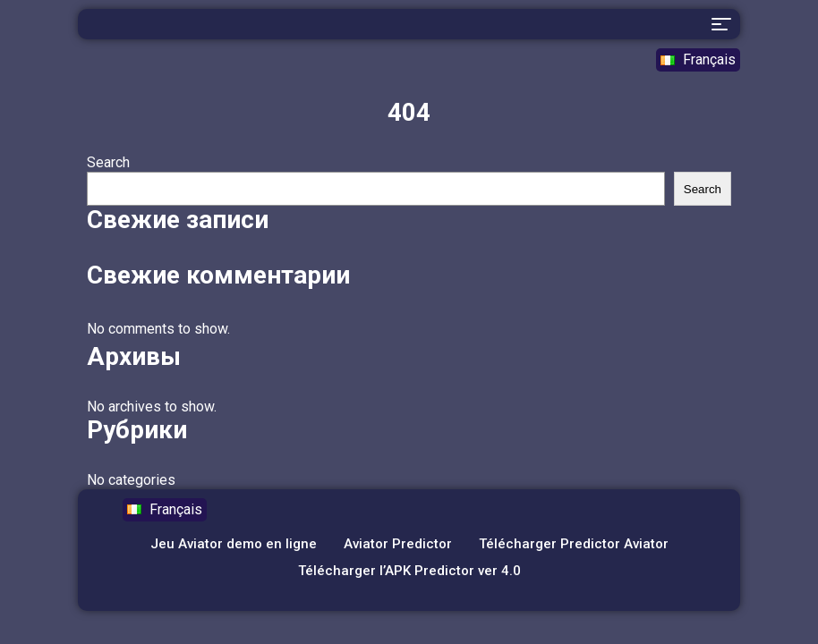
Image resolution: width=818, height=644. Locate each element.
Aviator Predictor (398, 544)
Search (108, 162)
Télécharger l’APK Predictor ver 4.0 (409, 571)
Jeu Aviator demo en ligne (234, 544)
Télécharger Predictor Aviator (574, 544)
